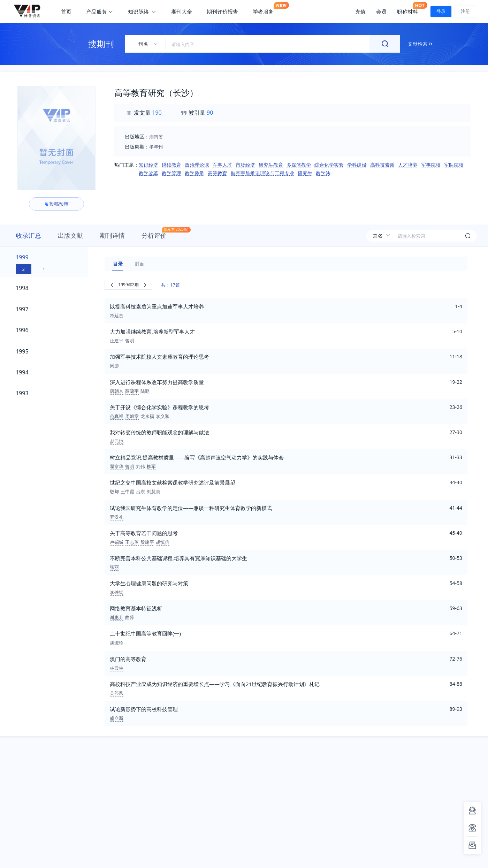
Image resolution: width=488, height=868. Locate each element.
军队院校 (454, 165)
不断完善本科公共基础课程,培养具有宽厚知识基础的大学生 (178, 558)
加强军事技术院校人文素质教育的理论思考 (159, 357)
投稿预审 (56, 204)
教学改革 (148, 173)
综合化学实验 (329, 165)
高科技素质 (382, 165)
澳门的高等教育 (128, 659)
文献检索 (420, 44)
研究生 (305, 173)
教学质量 (195, 173)
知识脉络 (142, 12)
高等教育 (218, 173)
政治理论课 (197, 165)
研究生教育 (271, 165)
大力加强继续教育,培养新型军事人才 (152, 332)
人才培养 (408, 165)
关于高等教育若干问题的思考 (144, 533)
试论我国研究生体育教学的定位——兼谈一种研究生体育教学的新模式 (191, 508)
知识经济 (148, 165)
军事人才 (222, 165)
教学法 (323, 173)
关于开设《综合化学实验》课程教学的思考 (159, 407)
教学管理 (171, 173)
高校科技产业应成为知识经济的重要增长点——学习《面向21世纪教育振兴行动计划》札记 (215, 684)
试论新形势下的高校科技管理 (144, 709)
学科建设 (357, 165)
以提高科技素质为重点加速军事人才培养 (157, 306)
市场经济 (245, 165)
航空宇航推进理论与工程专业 (262, 173)
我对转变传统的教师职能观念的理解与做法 (159, 432)
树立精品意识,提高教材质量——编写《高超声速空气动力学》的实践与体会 (197, 457)
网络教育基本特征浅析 (136, 608)
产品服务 (100, 12)
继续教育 (171, 165)
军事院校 (431, 165)
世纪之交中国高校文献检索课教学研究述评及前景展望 (173, 482)
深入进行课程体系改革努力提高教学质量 (157, 382)
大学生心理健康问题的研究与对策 (149, 583)
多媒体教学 (299, 165)
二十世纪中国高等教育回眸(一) (145, 633)
